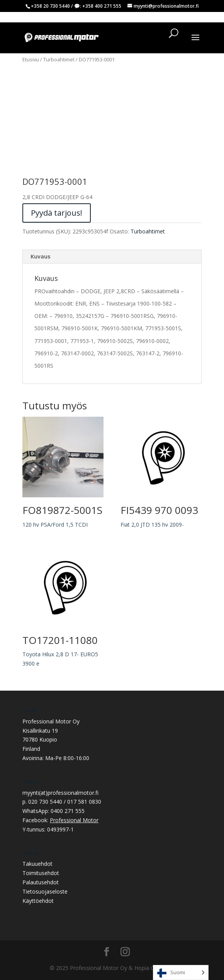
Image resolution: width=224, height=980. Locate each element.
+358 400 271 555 (102, 6)
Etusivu (31, 59)
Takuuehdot (37, 864)
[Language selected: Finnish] (181, 972)
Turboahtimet (59, 59)
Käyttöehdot (38, 901)
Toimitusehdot (41, 873)
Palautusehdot (41, 882)
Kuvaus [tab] (41, 256)
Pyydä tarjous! (57, 213)
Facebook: (60, 820)
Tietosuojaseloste (45, 891)
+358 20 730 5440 (50, 6)
